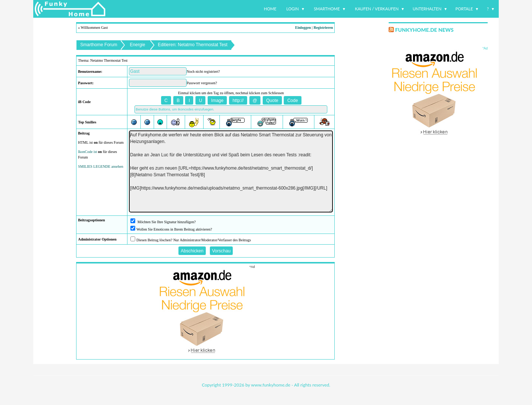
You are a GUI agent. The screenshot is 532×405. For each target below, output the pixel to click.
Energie (138, 45)
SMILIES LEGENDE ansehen (100, 166)
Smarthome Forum (99, 45)
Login (293, 9)
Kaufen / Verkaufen (377, 9)
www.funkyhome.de (271, 385)
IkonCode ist (87, 152)
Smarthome (327, 9)
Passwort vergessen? (202, 83)
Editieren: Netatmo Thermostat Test (192, 45)
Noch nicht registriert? (203, 72)
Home (270, 9)
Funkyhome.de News (424, 30)
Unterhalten (427, 9)
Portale (464, 9)
